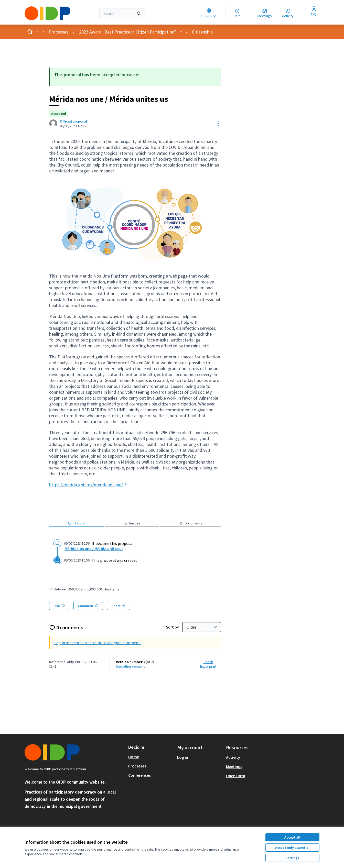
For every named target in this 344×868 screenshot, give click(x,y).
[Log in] (314, 13)
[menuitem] (151, 757)
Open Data (236, 776)
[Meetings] (265, 13)
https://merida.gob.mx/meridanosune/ (88, 485)
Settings (292, 858)
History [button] (76, 523)
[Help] (237, 13)
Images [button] (132, 523)
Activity (233, 757)
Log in (183, 757)
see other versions (131, 666)
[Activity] (288, 13)
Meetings (234, 766)
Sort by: (173, 627)
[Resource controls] (218, 124)
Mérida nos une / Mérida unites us (94, 548)
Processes (58, 32)
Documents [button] (191, 523)
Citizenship (202, 32)
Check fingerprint (208, 664)
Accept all (292, 837)
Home (134, 757)
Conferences (139, 775)
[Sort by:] (202, 627)
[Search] (122, 13)
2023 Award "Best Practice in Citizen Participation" (128, 32)
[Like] (59, 606)
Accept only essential (292, 848)
